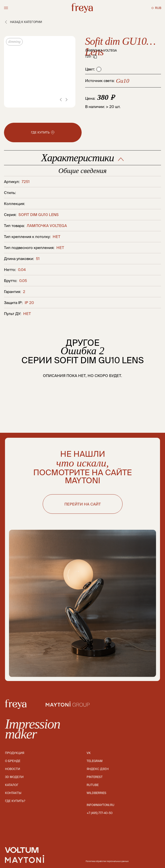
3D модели (14, 777)
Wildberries (96, 793)
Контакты (13, 793)
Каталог (12, 785)
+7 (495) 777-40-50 (100, 813)
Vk (89, 753)
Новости (12, 769)
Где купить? (15, 801)
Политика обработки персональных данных (107, 861)
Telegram (95, 761)
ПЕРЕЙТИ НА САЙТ (83, 504)
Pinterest (95, 777)
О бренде (13, 761)
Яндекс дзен (98, 769)
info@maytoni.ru (100, 805)
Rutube (93, 785)
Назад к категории (23, 22)
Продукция (15, 753)
